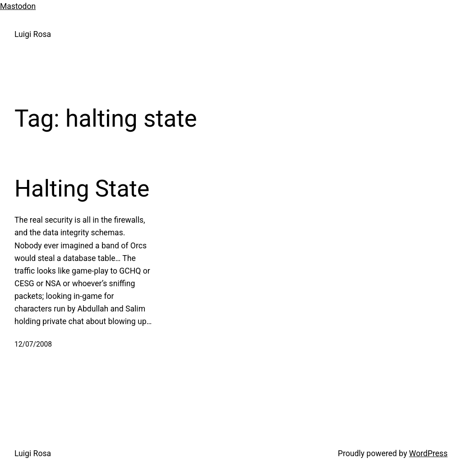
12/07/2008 (33, 344)
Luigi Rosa (33, 34)
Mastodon (18, 6)
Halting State (82, 189)
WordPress (428, 453)
